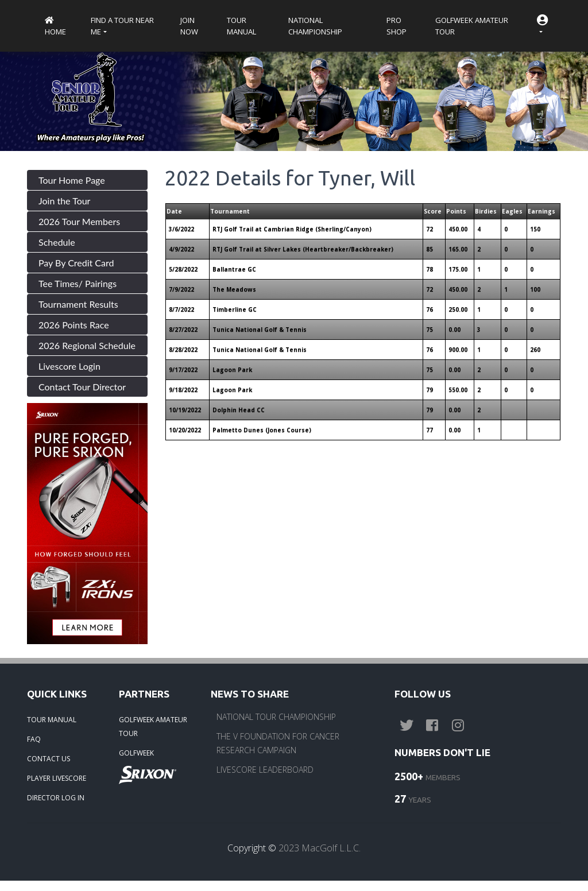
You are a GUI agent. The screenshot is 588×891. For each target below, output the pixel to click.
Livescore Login (69, 366)
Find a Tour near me (122, 26)
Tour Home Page (72, 180)
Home (55, 27)
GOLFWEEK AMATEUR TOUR (153, 727)
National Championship (315, 26)
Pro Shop (396, 26)
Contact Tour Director (82, 387)
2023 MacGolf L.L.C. (320, 848)
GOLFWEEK (136, 753)
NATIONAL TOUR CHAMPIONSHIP (276, 717)
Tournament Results (78, 304)
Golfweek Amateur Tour (472, 26)
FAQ (34, 739)
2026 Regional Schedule (87, 345)
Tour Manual (241, 26)
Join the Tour (64, 201)
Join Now (189, 26)
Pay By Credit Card (76, 263)
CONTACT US (49, 759)
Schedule (57, 242)
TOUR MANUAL (52, 720)
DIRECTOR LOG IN (56, 798)
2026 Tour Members (79, 221)
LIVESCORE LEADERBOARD (265, 770)
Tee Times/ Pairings (78, 283)
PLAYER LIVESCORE (57, 778)
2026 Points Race (74, 325)
